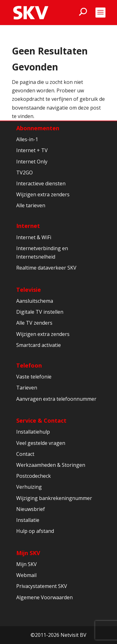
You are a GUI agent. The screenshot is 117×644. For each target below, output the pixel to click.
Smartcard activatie (39, 345)
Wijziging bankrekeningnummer (54, 498)
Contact (25, 454)
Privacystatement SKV (42, 586)
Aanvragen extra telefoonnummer (56, 399)
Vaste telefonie (34, 377)
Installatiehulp (33, 432)
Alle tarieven (31, 205)
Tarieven (27, 388)
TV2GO (24, 173)
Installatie (28, 520)
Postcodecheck (34, 476)
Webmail (26, 575)
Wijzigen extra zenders (43, 194)
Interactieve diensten (41, 183)
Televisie (29, 290)
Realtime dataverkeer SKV (46, 268)
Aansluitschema (35, 301)
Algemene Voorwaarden (44, 597)
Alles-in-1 (27, 139)
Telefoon (29, 365)
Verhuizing (29, 487)
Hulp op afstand (35, 531)
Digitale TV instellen (40, 312)
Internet (28, 226)
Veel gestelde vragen (41, 443)
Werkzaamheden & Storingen (51, 465)
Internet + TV (32, 150)
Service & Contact (41, 420)
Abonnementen (38, 128)
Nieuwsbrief (31, 509)
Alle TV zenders (34, 323)
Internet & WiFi (34, 237)
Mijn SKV (28, 553)
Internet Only (32, 162)
